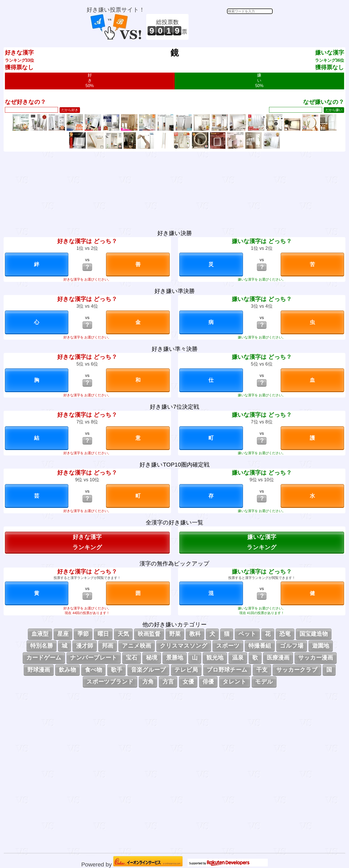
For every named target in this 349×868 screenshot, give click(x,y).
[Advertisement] (231, 27)
